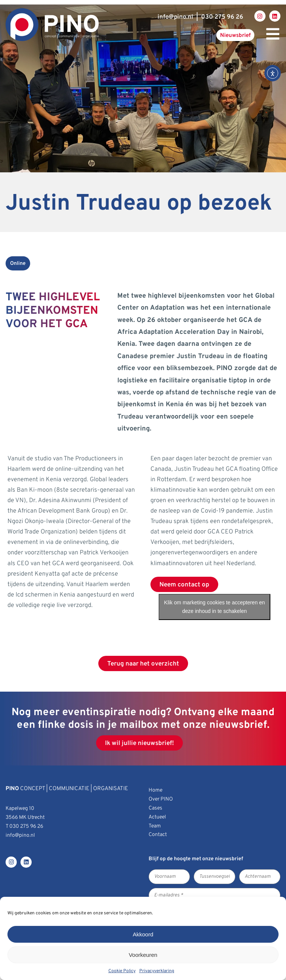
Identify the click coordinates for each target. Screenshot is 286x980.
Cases (155, 808)
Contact (158, 835)
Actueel (157, 817)
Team (155, 826)
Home (155, 790)
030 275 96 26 (222, 17)
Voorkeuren (143, 955)
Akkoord (143, 934)
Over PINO (161, 799)
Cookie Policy (122, 971)
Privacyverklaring (157, 971)
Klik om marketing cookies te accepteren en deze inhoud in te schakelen (215, 607)
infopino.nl (175, 17)
